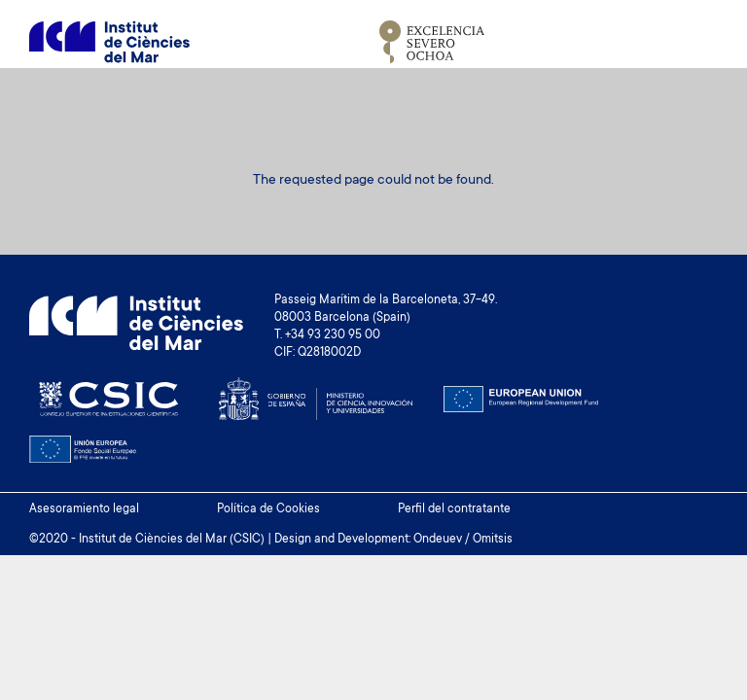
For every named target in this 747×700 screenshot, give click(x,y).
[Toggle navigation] (695, 42)
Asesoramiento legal (84, 509)
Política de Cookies (268, 509)
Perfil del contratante (454, 509)
